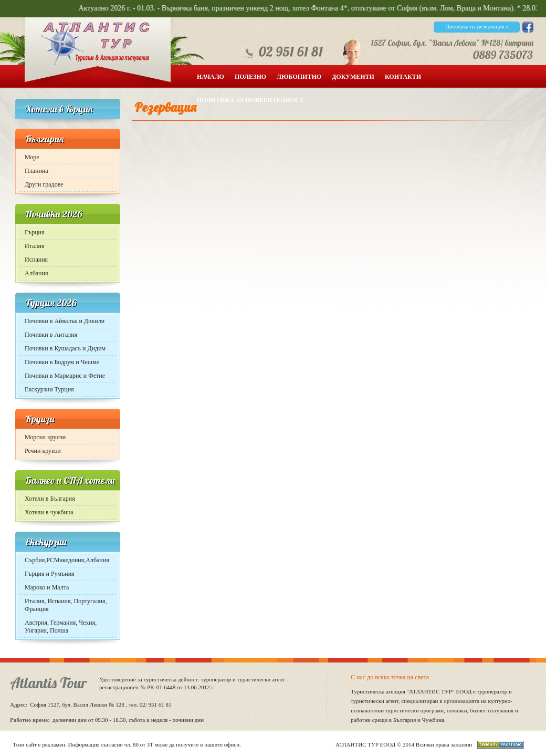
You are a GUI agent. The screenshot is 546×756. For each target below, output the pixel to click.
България (45, 139)
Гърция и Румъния (50, 574)
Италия (34, 246)
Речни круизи (43, 451)
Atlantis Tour (49, 683)
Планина (36, 171)
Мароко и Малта (47, 587)
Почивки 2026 (54, 214)
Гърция (35, 232)
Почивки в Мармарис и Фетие (65, 376)
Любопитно (299, 77)
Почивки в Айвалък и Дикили (65, 321)
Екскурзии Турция (49, 389)
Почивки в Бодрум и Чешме (62, 362)
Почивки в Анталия (51, 335)
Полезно (250, 77)
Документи (353, 77)
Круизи (40, 419)
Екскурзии (46, 542)
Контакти (403, 77)
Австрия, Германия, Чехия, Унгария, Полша (61, 626)
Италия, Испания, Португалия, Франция (66, 605)
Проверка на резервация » (477, 26)
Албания (36, 273)
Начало (211, 77)
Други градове (44, 184)
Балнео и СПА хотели (70, 480)
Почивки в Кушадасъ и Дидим (65, 348)
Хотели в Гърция (59, 109)
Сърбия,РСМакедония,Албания (67, 560)
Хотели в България (50, 499)
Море (32, 157)
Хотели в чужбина (49, 512)
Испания (36, 260)
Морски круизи (45, 437)
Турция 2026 (51, 303)
